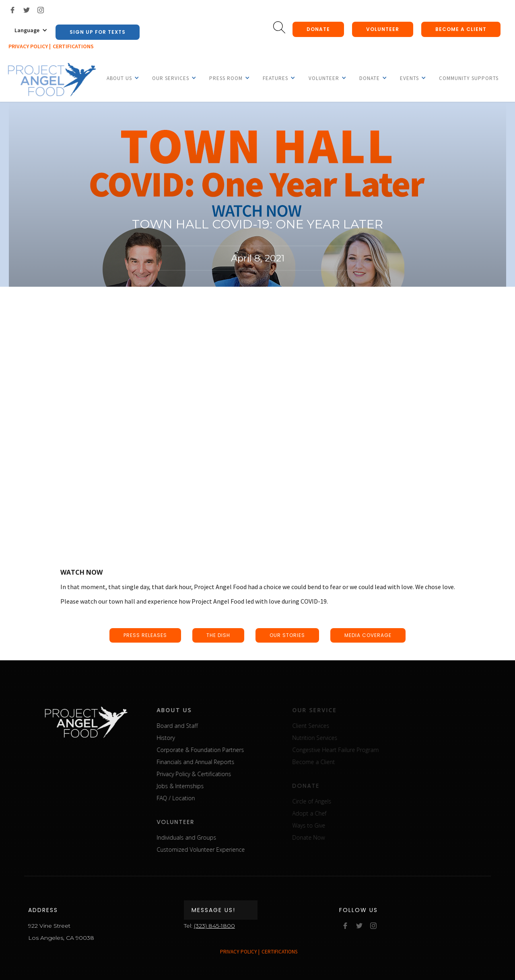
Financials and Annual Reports (205, 762)
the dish (218, 635)
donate (318, 29)
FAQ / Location (185, 798)
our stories (287, 635)
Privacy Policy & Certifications (203, 774)
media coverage (368, 635)
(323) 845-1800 (214, 926)
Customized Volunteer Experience (210, 850)
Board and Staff (186, 726)
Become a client (461, 29)
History (175, 738)
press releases (145, 635)
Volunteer (383, 29)
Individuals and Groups (196, 837)
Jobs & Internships (189, 786)
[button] (31, 30)
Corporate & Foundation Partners (209, 750)
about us (183, 710)
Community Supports (469, 78)
